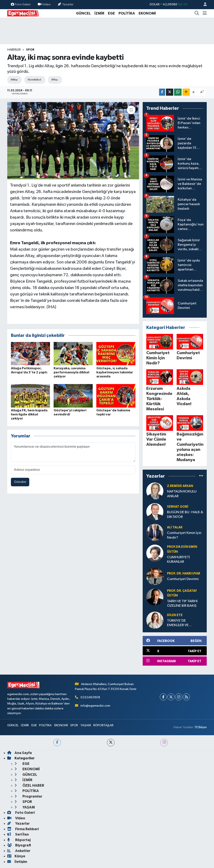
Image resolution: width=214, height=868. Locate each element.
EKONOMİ (147, 13)
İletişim (17, 862)
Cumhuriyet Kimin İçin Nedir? (184, 535)
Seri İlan (18, 834)
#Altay (14, 80)
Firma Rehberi (23, 829)
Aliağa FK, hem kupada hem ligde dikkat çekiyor (29, 414)
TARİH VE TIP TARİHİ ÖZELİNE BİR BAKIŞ (182, 604)
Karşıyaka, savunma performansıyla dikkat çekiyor (72, 372)
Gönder (20, 482)
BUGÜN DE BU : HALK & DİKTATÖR (185, 514)
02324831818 (90, 697)
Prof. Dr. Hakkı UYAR (184, 574)
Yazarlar (66, 4)
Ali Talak (175, 527)
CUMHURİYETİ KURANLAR (178, 560)
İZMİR (99, 13)
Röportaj (19, 840)
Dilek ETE (175, 615)
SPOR (30, 50)
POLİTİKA (127, 13)
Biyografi (19, 845)
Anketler (19, 851)
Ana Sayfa (20, 753)
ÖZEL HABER (29, 785)
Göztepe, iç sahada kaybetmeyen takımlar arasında (115, 372)
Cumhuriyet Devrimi (183, 579)
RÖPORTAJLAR (103, 725)
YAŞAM (86, 725)
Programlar (28, 796)
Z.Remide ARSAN (180, 486)
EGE (111, 13)
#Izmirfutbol (34, 80)
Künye (16, 856)
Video (44, 4)
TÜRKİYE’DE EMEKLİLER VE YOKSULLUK (178, 623)
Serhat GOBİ (178, 507)
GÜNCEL (83, 13)
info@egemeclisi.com (95, 706)
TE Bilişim (201, 727)
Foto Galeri (21, 4)
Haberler (14, 50)
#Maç (55, 80)
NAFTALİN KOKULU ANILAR (182, 494)
